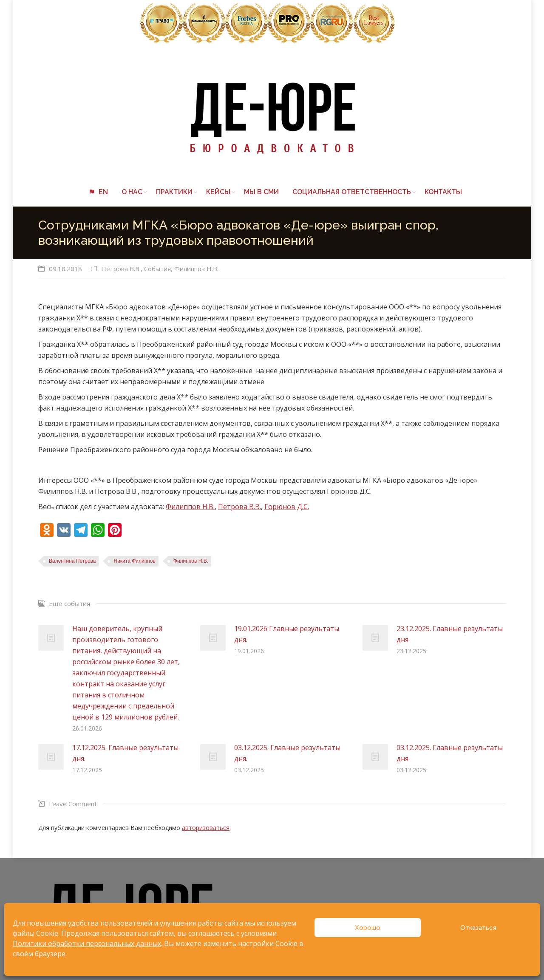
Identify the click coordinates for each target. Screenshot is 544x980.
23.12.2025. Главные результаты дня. (450, 634)
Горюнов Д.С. (287, 507)
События (157, 269)
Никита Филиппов (134, 561)
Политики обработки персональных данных (87, 943)
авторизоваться (206, 828)
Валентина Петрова (72, 561)
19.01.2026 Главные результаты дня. (287, 634)
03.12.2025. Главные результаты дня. (287, 753)
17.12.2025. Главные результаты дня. (125, 753)
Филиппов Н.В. (196, 269)
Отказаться (478, 928)
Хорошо (368, 928)
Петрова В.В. (121, 269)
